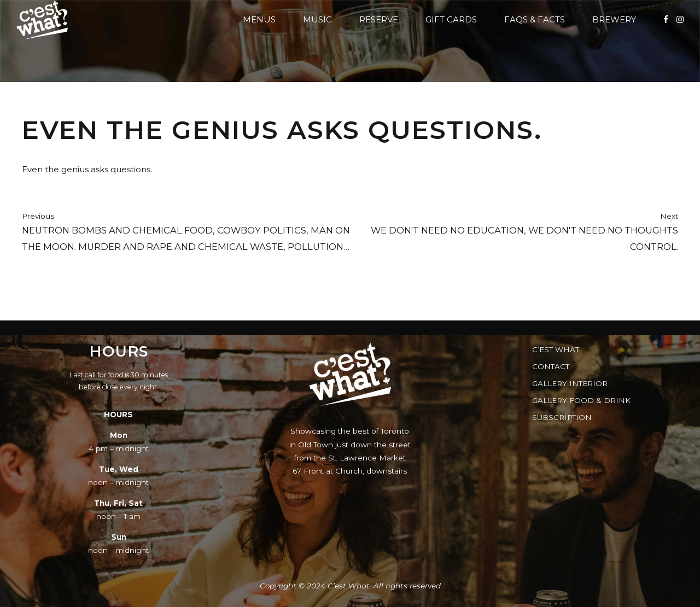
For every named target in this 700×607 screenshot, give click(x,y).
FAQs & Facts (535, 19)
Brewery (614, 19)
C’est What (556, 349)
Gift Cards (451, 19)
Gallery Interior (570, 383)
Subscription (562, 417)
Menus (259, 19)
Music (317, 19)
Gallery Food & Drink (581, 400)
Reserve (379, 19)
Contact (551, 366)
